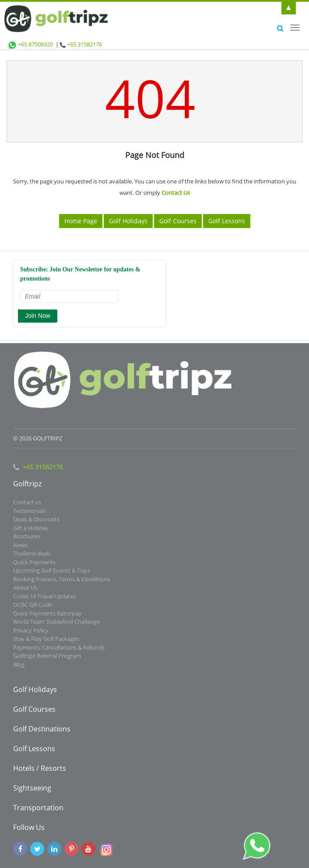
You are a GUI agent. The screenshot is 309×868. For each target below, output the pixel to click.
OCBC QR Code (33, 606)
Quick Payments (34, 564)
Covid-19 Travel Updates (45, 598)
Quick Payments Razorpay (47, 615)
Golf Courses (178, 221)
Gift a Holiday (31, 530)
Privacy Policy (31, 632)
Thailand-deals (32, 555)
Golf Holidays (128, 221)
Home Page (81, 221)
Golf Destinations (42, 731)
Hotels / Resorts (40, 770)
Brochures (26, 538)
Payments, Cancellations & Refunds (59, 649)
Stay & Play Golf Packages (46, 640)
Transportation (38, 809)
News (20, 547)
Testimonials (30, 513)
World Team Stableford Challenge (56, 623)
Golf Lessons (227, 221)
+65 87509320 (30, 44)
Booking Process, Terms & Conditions (61, 581)
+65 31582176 (84, 44)
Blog (19, 666)
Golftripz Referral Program (47, 657)
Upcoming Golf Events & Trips (51, 572)
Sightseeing (32, 790)
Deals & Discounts (36, 521)
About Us (25, 589)
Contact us (27, 504)
